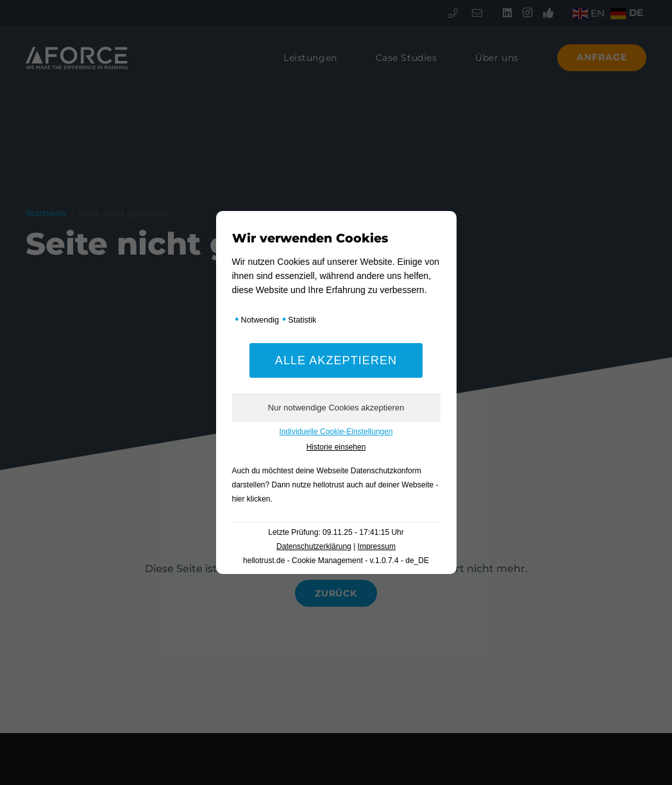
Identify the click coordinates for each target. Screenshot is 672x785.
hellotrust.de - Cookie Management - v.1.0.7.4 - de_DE (336, 561)
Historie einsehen (336, 447)
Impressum (377, 546)
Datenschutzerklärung (314, 546)
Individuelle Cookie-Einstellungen (336, 432)
